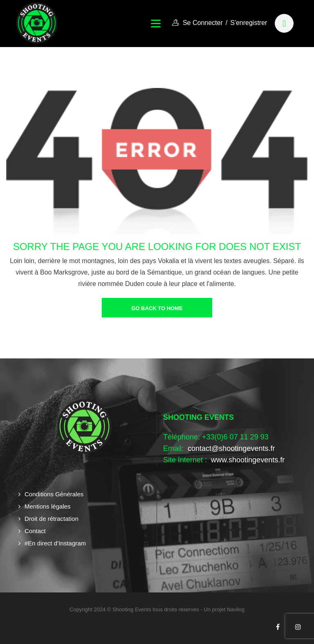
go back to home (157, 308)
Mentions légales (48, 506)
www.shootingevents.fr (247, 460)
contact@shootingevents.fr (231, 448)
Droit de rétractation (52, 519)
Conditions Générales (54, 494)
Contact (35, 531)
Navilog (236, 609)
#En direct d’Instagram (55, 543)
